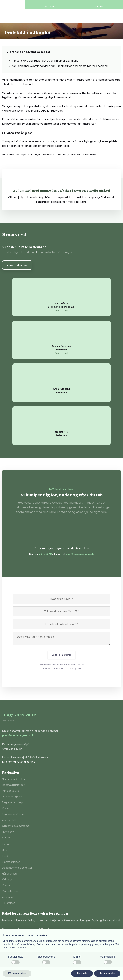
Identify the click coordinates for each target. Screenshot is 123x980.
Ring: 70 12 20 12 (19, 715)
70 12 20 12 (45, 554)
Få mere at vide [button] (17, 973)
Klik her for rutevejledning (19, 762)
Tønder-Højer (11, 252)
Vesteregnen (66, 252)
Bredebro (29, 252)
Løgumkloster (47, 252)
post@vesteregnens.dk (80, 554)
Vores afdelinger (17, 265)
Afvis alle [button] (82, 973)
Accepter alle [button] (107, 973)
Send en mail (61, 310)
